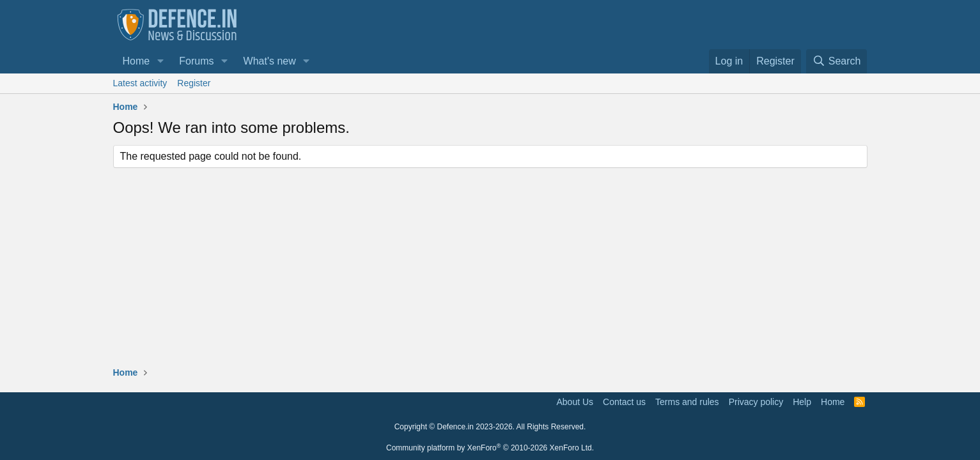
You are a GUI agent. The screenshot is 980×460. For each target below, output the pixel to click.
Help (802, 402)
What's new (270, 61)
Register (194, 83)
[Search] (837, 61)
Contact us (624, 402)
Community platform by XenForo (490, 448)
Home (136, 61)
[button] (160, 61)
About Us (575, 402)
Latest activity (140, 83)
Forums (196, 61)
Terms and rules (687, 402)
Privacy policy (756, 402)
